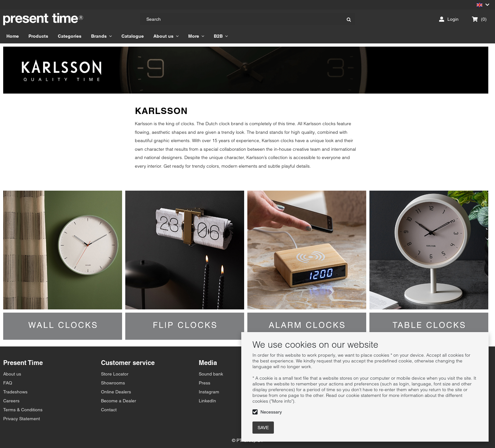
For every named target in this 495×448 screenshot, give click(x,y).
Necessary (271, 412)
